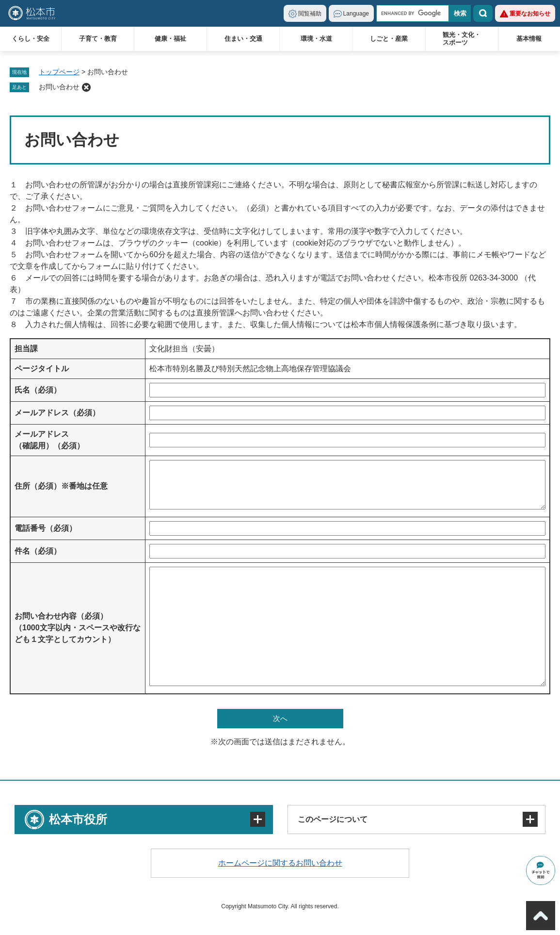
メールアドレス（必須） (57, 413)
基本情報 (529, 39)
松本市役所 (78, 819)
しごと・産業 (389, 39)
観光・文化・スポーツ (462, 39)
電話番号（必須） (46, 528)
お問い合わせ (59, 87)
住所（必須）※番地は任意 (61, 486)
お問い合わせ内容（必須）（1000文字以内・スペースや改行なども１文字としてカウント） (78, 628)
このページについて (333, 819)
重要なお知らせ (530, 14)
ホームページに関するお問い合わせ (280, 863)
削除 (86, 87)
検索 (483, 13)
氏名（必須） (38, 390)
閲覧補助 (310, 14)
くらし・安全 (31, 39)
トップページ (59, 72)
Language (356, 14)
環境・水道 (316, 39)
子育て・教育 (98, 39)
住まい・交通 (243, 39)
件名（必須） (38, 551)
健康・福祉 (170, 39)
